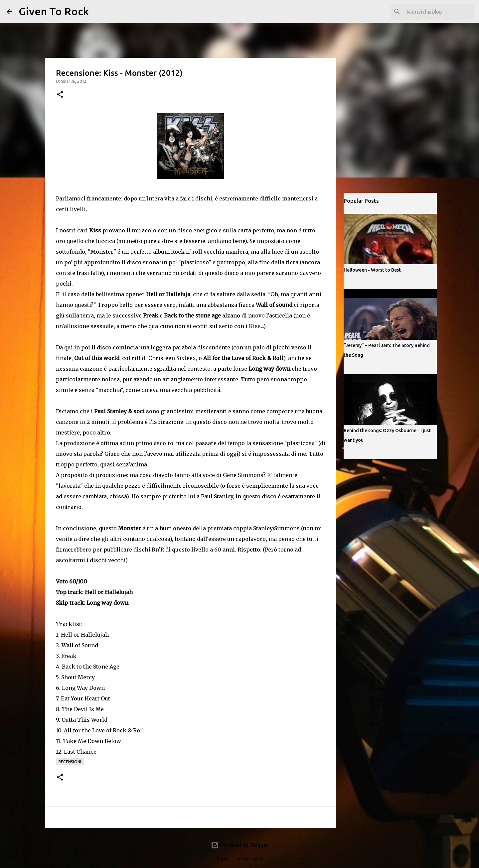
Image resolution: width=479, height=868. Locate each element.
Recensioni (70, 762)
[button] (60, 95)
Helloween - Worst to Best (372, 270)
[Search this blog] (439, 12)
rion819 (256, 859)
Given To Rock (54, 11)
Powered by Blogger (239, 845)
